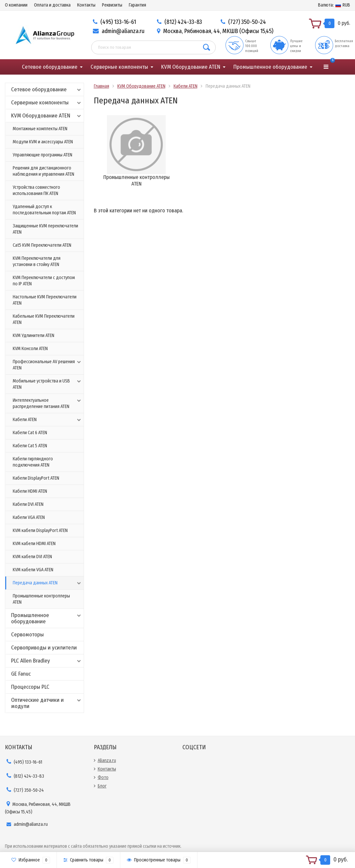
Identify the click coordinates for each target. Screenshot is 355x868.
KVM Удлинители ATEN (34, 336)
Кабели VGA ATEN (29, 517)
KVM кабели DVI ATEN (32, 557)
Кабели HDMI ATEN (30, 491)
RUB (334, 5)
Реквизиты (112, 5)
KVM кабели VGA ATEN (33, 570)
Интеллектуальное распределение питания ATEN (47, 403)
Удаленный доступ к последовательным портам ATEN (44, 210)
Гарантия (137, 5)
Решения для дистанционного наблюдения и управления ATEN (43, 171)
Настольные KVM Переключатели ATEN (45, 300)
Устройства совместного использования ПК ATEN (36, 190)
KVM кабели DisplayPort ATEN (40, 531)
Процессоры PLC (30, 687)
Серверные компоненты (119, 67)
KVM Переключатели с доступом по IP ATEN (44, 281)
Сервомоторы (27, 635)
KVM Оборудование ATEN (191, 67)
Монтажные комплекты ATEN (40, 129)
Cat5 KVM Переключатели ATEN (42, 245)
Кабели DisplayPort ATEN (36, 478)
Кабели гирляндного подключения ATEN (33, 462)
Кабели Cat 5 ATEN (30, 446)
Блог (102, 786)
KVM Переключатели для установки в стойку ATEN (37, 261)
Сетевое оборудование (50, 67)
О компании (16, 5)
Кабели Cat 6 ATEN (30, 433)
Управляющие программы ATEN (42, 155)
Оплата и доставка (52, 5)
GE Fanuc (21, 674)
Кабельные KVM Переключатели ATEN (44, 319)
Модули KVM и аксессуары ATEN (43, 142)
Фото (103, 778)
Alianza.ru (107, 761)
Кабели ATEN (47, 420)
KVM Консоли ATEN (30, 349)
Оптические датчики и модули (47, 703)
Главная (101, 86)
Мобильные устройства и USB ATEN (47, 384)
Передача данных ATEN (47, 583)
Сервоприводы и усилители (44, 648)
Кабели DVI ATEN (28, 504)
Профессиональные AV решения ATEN (47, 365)
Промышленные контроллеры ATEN (41, 599)
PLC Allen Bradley (47, 661)
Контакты (86, 5)
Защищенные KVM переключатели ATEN (45, 229)
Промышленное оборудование (270, 67)
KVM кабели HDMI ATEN (34, 544)
